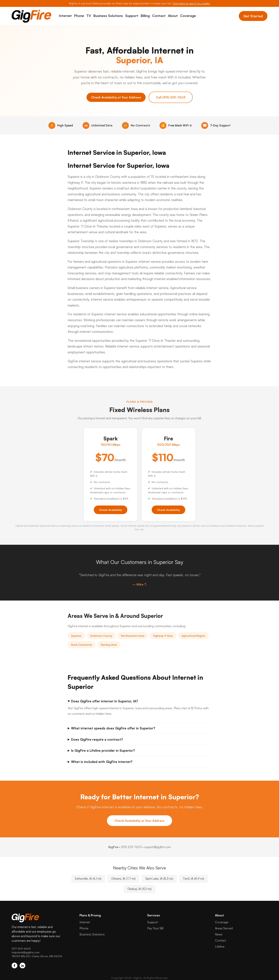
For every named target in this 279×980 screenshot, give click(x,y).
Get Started (253, 16)
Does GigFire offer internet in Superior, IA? (105, 701)
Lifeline (220, 946)
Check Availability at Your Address (116, 97)
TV (89, 16)
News (219, 934)
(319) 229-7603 (131, 847)
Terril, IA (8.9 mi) (194, 879)
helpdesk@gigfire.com (26, 952)
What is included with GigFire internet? (102, 762)
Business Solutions (108, 16)
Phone (79, 16)
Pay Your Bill (155, 928)
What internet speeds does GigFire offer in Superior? (113, 728)
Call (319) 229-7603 (171, 97)
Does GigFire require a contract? (97, 739)
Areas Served (224, 928)
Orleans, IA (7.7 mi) (123, 879)
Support (132, 16)
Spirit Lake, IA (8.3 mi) (159, 879)
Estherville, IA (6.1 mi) (88, 879)
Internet (65, 16)
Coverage (188, 16)
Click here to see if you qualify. (191, 3)
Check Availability (111, 510)
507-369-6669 (21, 948)
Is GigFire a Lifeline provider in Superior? (103, 750)
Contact (159, 16)
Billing (145, 16)
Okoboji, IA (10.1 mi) (139, 889)
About (173, 16)
